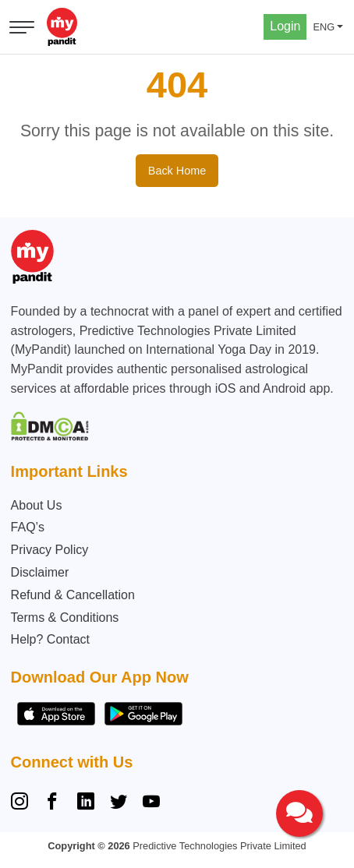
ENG (324, 27)
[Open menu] (22, 27)
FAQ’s (28, 527)
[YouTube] (151, 803)
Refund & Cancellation (73, 595)
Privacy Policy (50, 550)
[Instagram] (23, 803)
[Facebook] (52, 803)
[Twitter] (119, 803)
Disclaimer (40, 572)
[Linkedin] (86, 803)
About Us (37, 505)
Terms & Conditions (65, 617)
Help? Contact (50, 639)
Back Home (177, 171)
